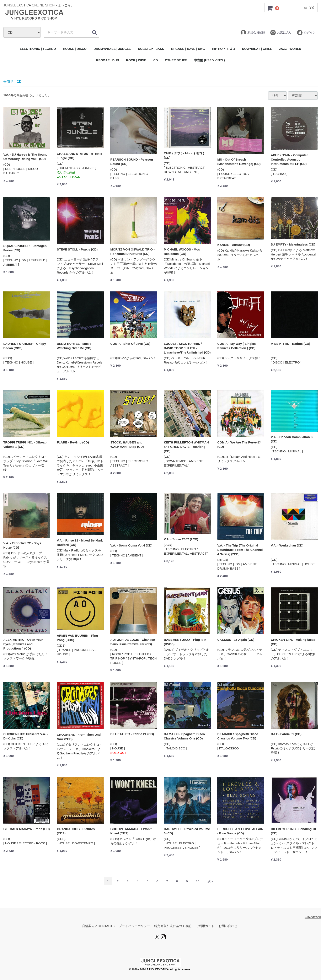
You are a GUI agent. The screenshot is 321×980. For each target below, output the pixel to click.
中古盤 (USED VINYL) (209, 60)
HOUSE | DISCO (75, 49)
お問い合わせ (228, 926)
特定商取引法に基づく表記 (173, 926)
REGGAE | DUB (108, 60)
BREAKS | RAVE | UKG (188, 49)
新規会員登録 (253, 33)
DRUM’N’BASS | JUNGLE (112, 49)
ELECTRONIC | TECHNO (38, 49)
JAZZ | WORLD (290, 49)
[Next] (211, 881)
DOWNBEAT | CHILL (257, 49)
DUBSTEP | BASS (151, 49)
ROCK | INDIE (136, 60)
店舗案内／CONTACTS (98, 926)
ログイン (306, 33)
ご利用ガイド (205, 926)
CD (156, 60)
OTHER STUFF (176, 60)
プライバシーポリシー (134, 926)
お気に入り (281, 33)
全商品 (8, 82)
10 (198, 881)
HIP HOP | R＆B (223, 49)
